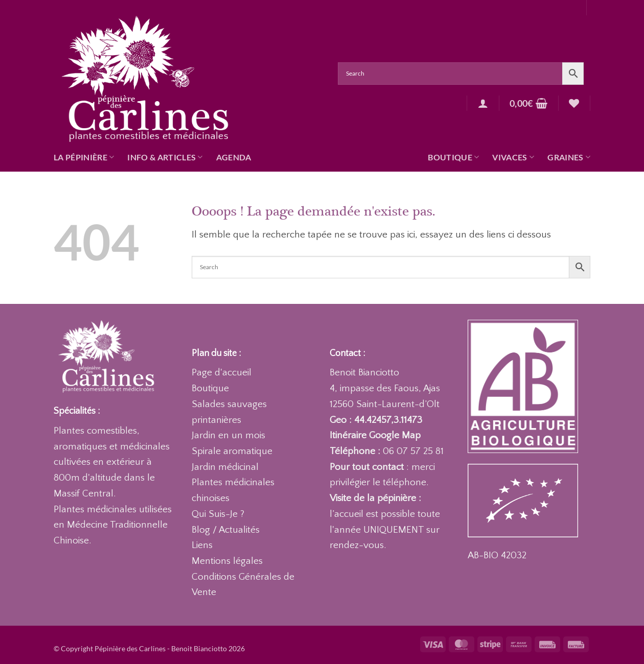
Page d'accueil (222, 373)
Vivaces (513, 157)
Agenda (234, 157)
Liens (202, 545)
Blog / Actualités (226, 530)
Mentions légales (227, 561)
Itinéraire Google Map (375, 435)
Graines (569, 157)
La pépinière (84, 157)
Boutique (453, 157)
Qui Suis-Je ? (218, 514)
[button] (483, 103)
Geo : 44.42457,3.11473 (376, 420)
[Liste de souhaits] (574, 103)
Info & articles (165, 157)
